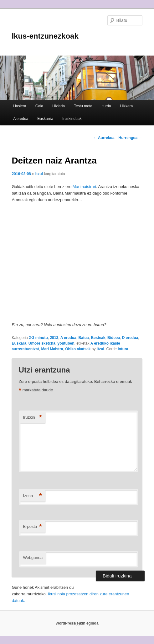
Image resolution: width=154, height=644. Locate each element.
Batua (83, 338)
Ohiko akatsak (78, 349)
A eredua (21, 119)
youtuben (66, 343)
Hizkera (127, 106)
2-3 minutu (38, 338)
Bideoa (114, 338)
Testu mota (83, 106)
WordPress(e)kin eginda (77, 623)
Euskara (19, 343)
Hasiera (20, 106)
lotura (123, 349)
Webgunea (33, 558)
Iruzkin (33, 418)
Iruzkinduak (72, 119)
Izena (33, 496)
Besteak (98, 338)
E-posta (33, 527)
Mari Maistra (52, 349)
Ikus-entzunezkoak (45, 36)
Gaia (39, 106)
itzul (39, 174)
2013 (54, 338)
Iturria (106, 106)
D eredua (130, 338)
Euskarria (45, 119)
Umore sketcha (42, 343)
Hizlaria (59, 106)
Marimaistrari (84, 187)
